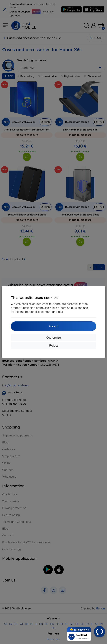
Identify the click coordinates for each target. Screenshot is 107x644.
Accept (54, 326)
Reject (53, 345)
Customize (54, 337)
